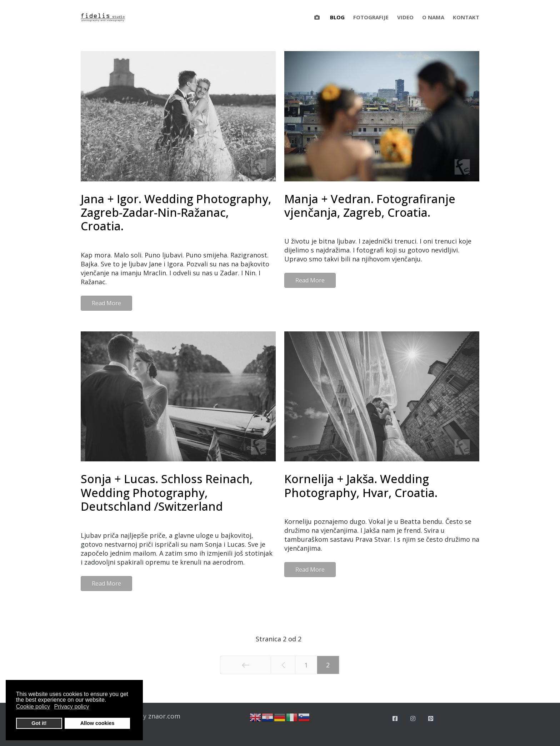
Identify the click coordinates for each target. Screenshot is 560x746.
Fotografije (371, 17)
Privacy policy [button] (72, 707)
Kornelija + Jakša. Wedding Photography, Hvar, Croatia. (361, 485)
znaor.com (164, 716)
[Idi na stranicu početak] (246, 665)
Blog (337, 17)
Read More (106, 303)
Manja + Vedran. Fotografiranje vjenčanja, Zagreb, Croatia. (370, 206)
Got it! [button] (39, 723)
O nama (433, 17)
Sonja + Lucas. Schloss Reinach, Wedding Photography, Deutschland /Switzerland (167, 492)
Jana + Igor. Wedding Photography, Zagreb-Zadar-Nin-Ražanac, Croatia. (176, 212)
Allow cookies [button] (97, 723)
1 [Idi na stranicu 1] (306, 665)
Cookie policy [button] (33, 707)
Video (405, 17)
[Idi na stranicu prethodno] (283, 665)
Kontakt (466, 17)
